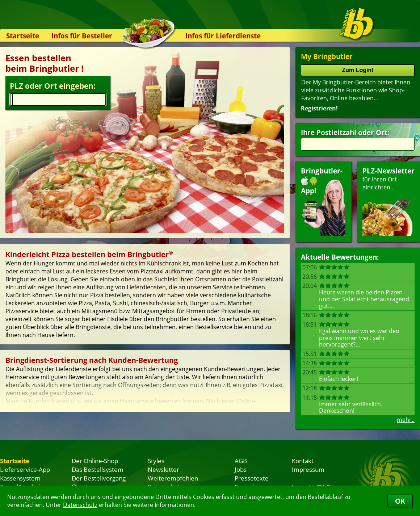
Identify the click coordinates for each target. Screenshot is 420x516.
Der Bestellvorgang (99, 478)
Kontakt (303, 461)
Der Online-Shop (95, 461)
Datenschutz (80, 505)
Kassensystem (20, 478)
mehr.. (406, 420)
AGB (241, 461)
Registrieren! (319, 108)
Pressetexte (252, 478)
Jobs (241, 469)
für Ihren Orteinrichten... (388, 201)
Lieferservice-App (25, 469)
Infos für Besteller (82, 36)
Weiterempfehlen (173, 478)
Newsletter (163, 469)
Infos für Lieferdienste (223, 36)
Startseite (23, 36)
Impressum (308, 469)
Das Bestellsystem (98, 469)
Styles (156, 461)
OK (400, 501)
